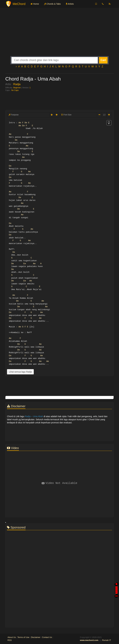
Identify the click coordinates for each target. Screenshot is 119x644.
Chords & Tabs (52, 4)
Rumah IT (106, 640)
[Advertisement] (59, 34)
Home (35, 4)
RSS (10, 640)
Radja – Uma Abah (34, 416)
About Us (12, 637)
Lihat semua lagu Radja (20, 372)
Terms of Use (23, 637)
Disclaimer (36, 637)
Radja (17, 84)
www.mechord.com (89, 640)
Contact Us (47, 637)
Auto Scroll (117, 586)
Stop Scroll (117, 594)
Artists (70, 4)
